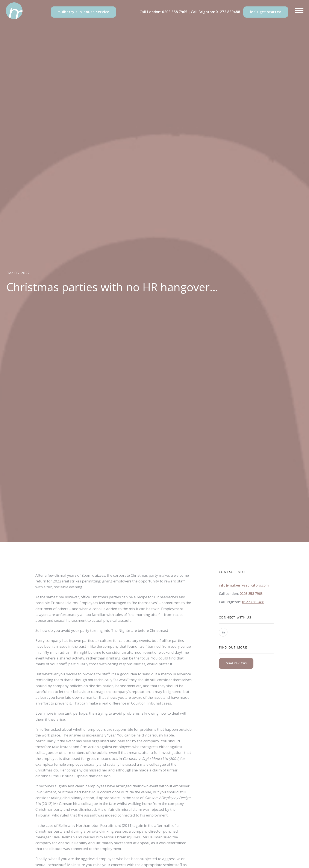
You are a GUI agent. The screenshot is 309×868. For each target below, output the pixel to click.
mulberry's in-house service (83, 12)
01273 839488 (228, 12)
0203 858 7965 (175, 12)
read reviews (236, 663)
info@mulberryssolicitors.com (244, 585)
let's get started (266, 12)
